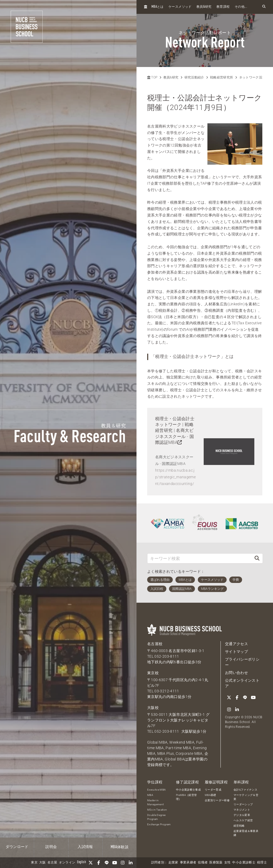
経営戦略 (239, 825)
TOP (152, 77)
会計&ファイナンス (245, 789)
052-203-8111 (167, 656)
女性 (228, 863)
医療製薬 (216, 863)
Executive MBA (156, 789)
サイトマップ (236, 652)
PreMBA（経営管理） (186, 797)
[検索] (257, 558)
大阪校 (153, 708)
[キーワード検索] (199, 558)
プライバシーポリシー (242, 662)
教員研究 (204, 7)
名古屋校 (155, 644)
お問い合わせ (236, 673)
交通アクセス (236, 644)
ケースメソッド (180, 7)
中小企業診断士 (244, 863)
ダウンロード (17, 847)
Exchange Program (159, 824)
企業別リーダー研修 (217, 800)
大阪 (43, 863)
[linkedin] (131, 863)
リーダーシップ (243, 804)
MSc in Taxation (157, 809)
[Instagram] (123, 863)
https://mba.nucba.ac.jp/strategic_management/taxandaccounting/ (175, 477)
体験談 (120, 847)
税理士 (262, 863)
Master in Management (156, 802)
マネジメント (242, 809)
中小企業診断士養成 (188, 789)
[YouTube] (115, 863)
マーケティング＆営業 (246, 797)
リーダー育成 (213, 789)
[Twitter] (91, 863)
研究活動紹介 (194, 77)
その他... (241, 7)
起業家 (173, 863)
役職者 (203, 863)
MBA (150, 795)
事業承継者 (188, 863)
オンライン (67, 863)
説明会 (51, 847)
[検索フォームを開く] (264, 7)
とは (158, 7)
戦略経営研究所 (222, 77)
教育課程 (223, 7)
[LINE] (107, 863)
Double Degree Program (156, 817)
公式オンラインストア (242, 683)
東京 (34, 863)
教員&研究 (171, 77)
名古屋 (52, 863)
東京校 (153, 673)
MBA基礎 (210, 795)
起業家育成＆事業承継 (246, 833)
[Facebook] (99, 863)
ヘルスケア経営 (243, 820)
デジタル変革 (242, 815)
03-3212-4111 (167, 691)
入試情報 (85, 847)
